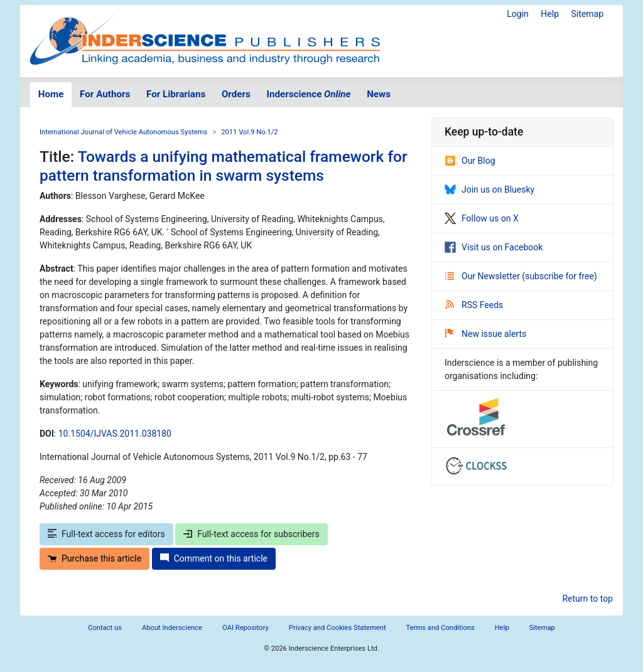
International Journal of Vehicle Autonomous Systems (123, 132)
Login (518, 14)
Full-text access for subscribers (251, 534)
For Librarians (176, 94)
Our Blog (470, 161)
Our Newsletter (484, 276)
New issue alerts (486, 334)
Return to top (587, 599)
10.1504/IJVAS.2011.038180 (115, 434)
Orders (236, 94)
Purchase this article (95, 558)
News (379, 94)
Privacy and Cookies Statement (338, 628)
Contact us (105, 628)
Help (550, 14)
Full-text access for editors (106, 534)
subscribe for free (559, 276)
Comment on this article (214, 558)
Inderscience (309, 94)
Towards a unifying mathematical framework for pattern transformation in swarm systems (224, 166)
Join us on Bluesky (489, 189)
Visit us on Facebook (494, 247)
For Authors (105, 94)
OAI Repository (246, 628)
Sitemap (587, 14)
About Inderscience (172, 628)
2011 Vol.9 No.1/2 (249, 132)
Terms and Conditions (440, 628)
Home (51, 94)
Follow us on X (482, 218)
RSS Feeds (474, 305)
